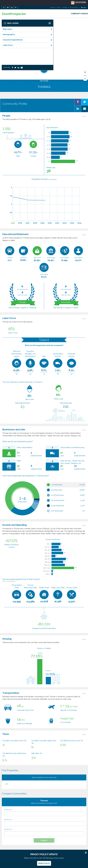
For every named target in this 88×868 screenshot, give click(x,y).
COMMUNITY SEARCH (79, 14)
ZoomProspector (14, 14)
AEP (7, 784)
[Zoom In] (85, 72)
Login (84, 8)
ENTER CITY (44, 812)
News (59, 8)
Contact (65, 8)
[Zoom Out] (85, 76)
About (53, 8)
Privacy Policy (74, 8)
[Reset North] (85, 79)
